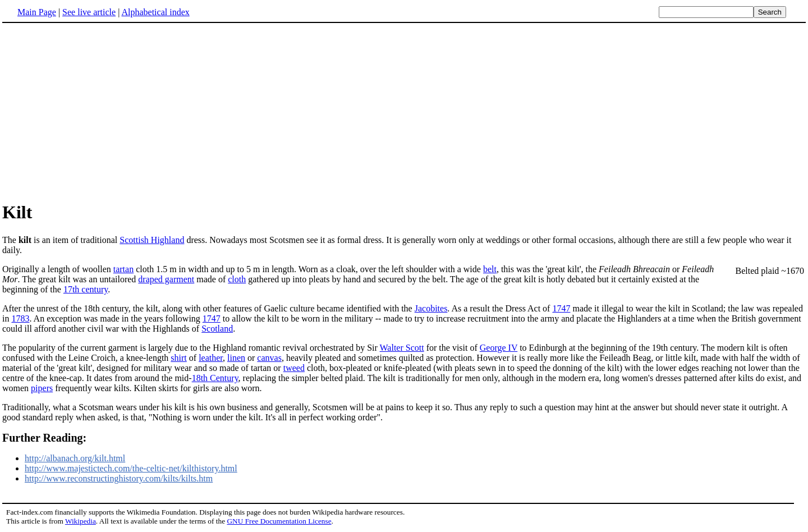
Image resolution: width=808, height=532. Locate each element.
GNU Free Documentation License (279, 521)
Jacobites (431, 308)
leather (211, 358)
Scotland (217, 329)
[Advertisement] (97, 112)
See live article (89, 12)
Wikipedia (81, 521)
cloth (237, 279)
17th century (86, 289)
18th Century (215, 378)
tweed (294, 368)
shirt (178, 358)
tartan (123, 269)
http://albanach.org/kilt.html (75, 458)
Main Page (37, 12)
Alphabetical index (155, 12)
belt (490, 269)
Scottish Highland (152, 240)
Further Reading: (44, 438)
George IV (499, 348)
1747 (561, 308)
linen (236, 358)
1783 (20, 318)
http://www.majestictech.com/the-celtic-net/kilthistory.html (131, 468)
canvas (269, 358)
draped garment (166, 279)
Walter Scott (402, 348)
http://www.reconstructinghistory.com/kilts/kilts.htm (119, 478)
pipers (42, 388)
